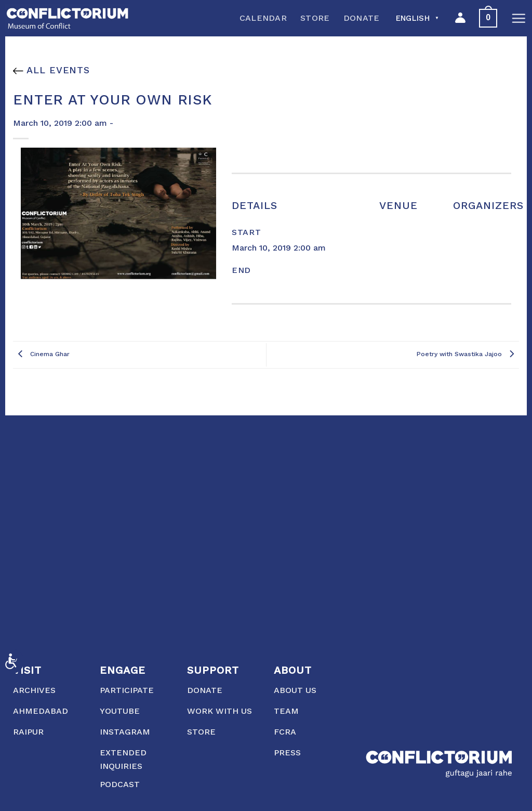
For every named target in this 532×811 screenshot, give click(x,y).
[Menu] (518, 18)
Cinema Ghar (41, 355)
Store (315, 18)
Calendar (263, 18)
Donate (362, 18)
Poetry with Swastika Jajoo (468, 355)
